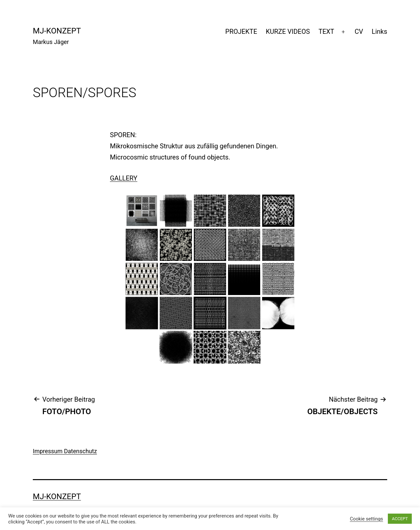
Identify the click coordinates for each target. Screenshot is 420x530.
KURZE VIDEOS (288, 32)
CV (359, 32)
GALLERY (124, 178)
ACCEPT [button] (400, 519)
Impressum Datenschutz (65, 451)
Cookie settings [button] (366, 519)
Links (379, 32)
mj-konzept (57, 31)
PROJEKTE (241, 32)
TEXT (326, 32)
